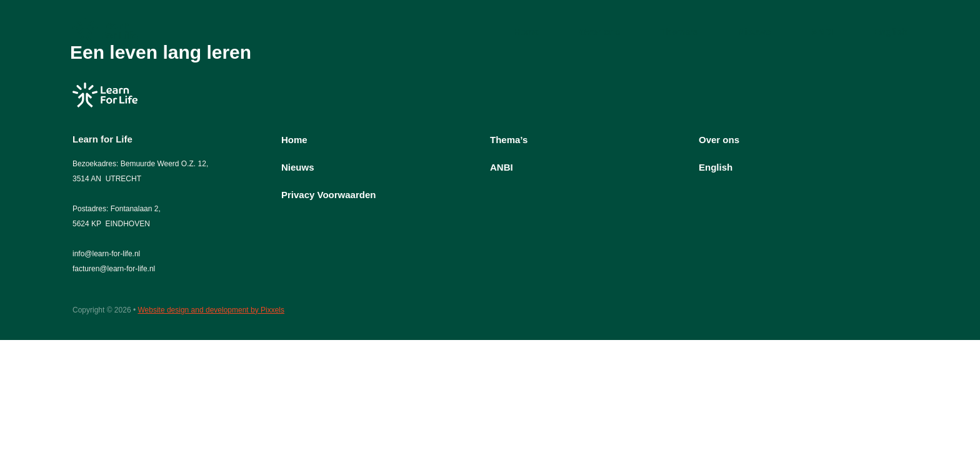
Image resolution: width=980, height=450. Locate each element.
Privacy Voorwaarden (328, 195)
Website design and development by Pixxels (211, 310)
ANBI (822, 32)
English (891, 32)
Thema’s (679, 32)
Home (527, 32)
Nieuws (755, 32)
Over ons (600, 32)
